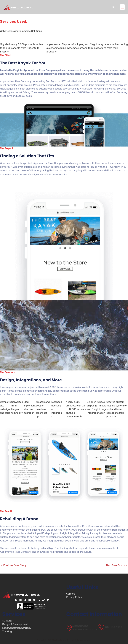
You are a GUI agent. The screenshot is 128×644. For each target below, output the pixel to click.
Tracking (7, 632)
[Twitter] (34, 600)
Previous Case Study (13, 565)
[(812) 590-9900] (110, 627)
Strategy (7, 621)
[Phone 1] (43, 600)
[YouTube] (30, 600)
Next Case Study (117, 565)
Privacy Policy (74, 597)
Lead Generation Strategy (17, 628)
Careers (71, 594)
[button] (113, 7)
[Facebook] (16, 600)
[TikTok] (25, 600)
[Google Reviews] (39, 600)
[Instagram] (21, 600)
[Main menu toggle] (122, 7)
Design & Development (15, 624)
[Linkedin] (48, 600)
